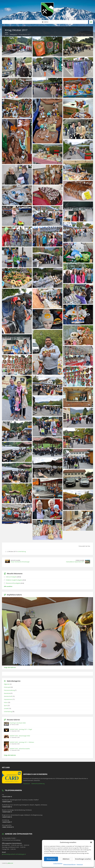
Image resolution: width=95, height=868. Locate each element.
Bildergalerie (14, 34)
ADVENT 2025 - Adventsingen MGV (20, 736)
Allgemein (7, 684)
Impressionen (8, 699)
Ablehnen (66, 859)
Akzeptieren (51, 859)
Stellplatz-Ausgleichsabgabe (14, 580)
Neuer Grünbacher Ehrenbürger (20, 562)
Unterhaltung (22, 551)
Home (7, 34)
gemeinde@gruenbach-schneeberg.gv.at (14, 854)
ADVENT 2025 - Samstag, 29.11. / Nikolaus (22, 742)
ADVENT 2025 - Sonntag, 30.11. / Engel (21, 729)
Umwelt (6, 708)
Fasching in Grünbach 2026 (18, 723)
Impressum (80, 864)
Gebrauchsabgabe (11, 577)
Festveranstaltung (9, 690)
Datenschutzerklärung (69, 864)
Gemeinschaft (8, 696)
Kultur (6, 702)
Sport (6, 705)
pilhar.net (10, 863)
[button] (91, 842)
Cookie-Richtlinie (58, 863)
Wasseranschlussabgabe (13, 583)
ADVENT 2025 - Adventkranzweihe (20, 749)
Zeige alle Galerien (10, 667)
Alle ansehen (8, 586)
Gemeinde (7, 693)
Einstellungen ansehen (83, 859)
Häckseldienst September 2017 (75, 562)
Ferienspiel (7, 687)
